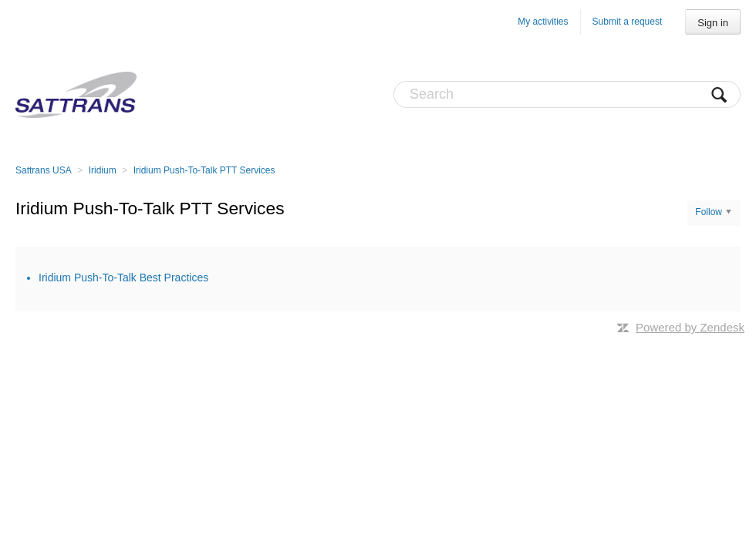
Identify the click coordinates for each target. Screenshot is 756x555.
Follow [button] (709, 212)
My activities (543, 22)
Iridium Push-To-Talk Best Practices (123, 277)
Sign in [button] (713, 23)
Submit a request (628, 22)
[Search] (567, 94)
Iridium (103, 170)
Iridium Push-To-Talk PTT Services (204, 170)
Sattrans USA (44, 170)
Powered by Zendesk (690, 327)
